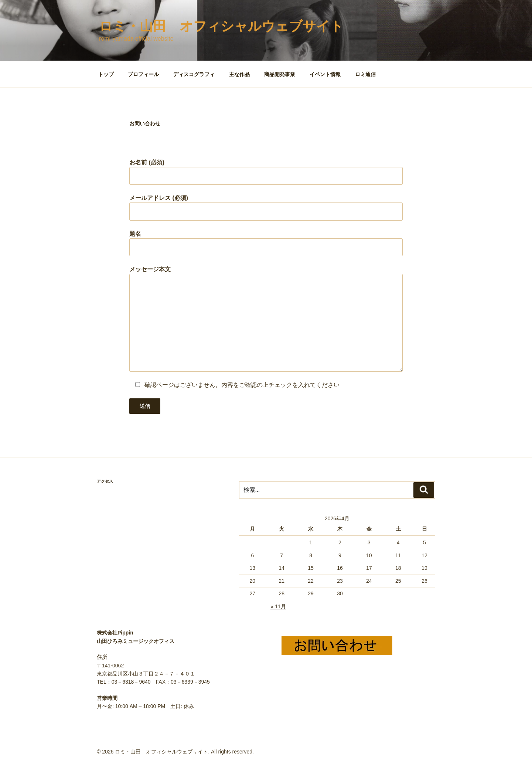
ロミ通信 (365, 74)
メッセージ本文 (266, 319)
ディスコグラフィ (194, 74)
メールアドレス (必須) (266, 207)
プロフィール (143, 74)
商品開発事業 (280, 74)
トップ (106, 74)
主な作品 (239, 74)
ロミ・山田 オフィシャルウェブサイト (221, 26)
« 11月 (278, 606)
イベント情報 (325, 74)
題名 (266, 243)
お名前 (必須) (266, 172)
